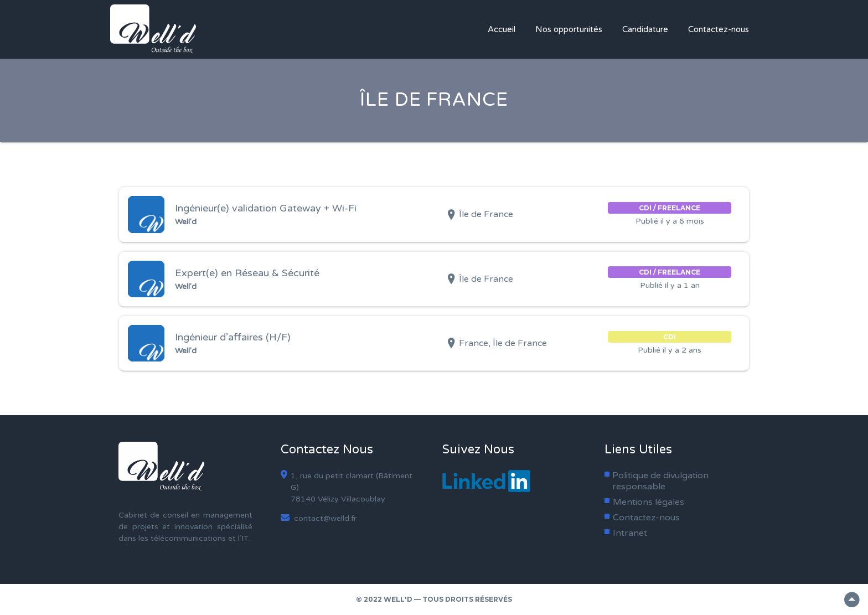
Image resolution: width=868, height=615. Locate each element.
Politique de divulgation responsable (660, 481)
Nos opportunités (569, 29)
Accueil (502, 29)
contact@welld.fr (319, 518)
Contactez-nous (719, 29)
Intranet (630, 533)
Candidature (645, 29)
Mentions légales (649, 502)
